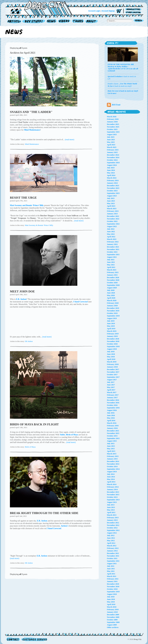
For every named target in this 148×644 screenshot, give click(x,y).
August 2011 (112, 563)
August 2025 (112, 134)
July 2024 (111, 168)
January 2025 (112, 152)
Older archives (113, 627)
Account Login (94, 11)
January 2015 (112, 459)
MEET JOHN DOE (22, 291)
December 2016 (113, 400)
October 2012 (112, 528)
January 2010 (112, 612)
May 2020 (111, 295)
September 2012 (113, 530)
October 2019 (112, 313)
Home (41, 8)
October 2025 (112, 129)
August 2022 (112, 226)
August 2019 (112, 318)
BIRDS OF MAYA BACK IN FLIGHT (34, 424)
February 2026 (113, 119)
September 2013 (113, 500)
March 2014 (112, 484)
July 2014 (111, 474)
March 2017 (112, 392)
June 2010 (111, 599)
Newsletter (134, 9)
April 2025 (111, 145)
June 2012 (111, 538)
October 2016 (112, 405)
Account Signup (108, 11)
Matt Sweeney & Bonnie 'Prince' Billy (39, 225)
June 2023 (111, 201)
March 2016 (112, 423)
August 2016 (112, 410)
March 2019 (112, 331)
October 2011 (112, 558)
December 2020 (113, 277)
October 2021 (112, 252)
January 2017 (112, 397)
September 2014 (113, 469)
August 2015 (112, 441)
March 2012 (112, 546)
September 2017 (113, 377)
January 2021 (112, 275)
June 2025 (111, 140)
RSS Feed (114, 105)
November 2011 (113, 556)
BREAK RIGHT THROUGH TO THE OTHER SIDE (44, 513)
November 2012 (113, 525)
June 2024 (111, 170)
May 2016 (111, 418)
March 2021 (112, 270)
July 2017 (111, 382)
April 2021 (111, 267)
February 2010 (113, 609)
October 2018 (112, 344)
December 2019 (113, 308)
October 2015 (112, 436)
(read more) (70, 140)
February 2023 (113, 211)
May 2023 (111, 203)
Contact (13, 639)
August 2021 (112, 257)
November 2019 (113, 311)
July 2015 (111, 443)
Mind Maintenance (32, 144)
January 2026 (112, 122)
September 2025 (113, 132)
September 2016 (113, 408)
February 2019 (113, 334)
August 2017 (112, 380)
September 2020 (113, 285)
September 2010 (113, 592)
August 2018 (112, 349)
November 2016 (113, 403)
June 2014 (111, 477)
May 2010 (111, 602)
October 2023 (112, 191)
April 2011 (111, 574)
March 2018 (112, 362)
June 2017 (111, 385)
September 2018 (113, 346)
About (92, 21)
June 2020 (111, 293)
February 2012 (113, 548)
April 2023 (111, 206)
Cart (119, 11)
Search (139, 21)
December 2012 (113, 523)
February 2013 (113, 518)
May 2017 (111, 387)
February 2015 (113, 456)
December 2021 (113, 247)
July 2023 (111, 198)
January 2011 (112, 581)
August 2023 (112, 196)
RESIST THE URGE (23, 198)
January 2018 (112, 367)
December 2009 (113, 615)
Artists (13, 21)
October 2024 (112, 160)
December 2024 (113, 155)
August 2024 (112, 165)
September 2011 (113, 561)
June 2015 (111, 446)
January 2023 (112, 214)
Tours (78, 21)
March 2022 (112, 239)
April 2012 (111, 543)
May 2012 (111, 540)
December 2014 (113, 461)
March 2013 (112, 515)
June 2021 (111, 262)
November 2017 (113, 372)
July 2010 (111, 597)
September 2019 (113, 316)
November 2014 (113, 464)
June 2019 (111, 323)
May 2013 (111, 510)
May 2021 (111, 265)
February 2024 (113, 180)
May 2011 (111, 571)
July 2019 (111, 321)
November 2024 (113, 157)
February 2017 (113, 395)
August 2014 (112, 472)
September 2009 (113, 622)
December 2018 (113, 339)
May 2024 (111, 173)
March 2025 (112, 147)
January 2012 (112, 551)
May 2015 (111, 449)
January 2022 (112, 244)
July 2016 (111, 413)
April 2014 (111, 482)
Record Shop (34, 21)
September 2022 (113, 224)
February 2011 (113, 579)
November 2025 (113, 127)
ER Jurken (29, 341)
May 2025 (111, 142)
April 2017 (111, 390)
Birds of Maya (30, 447)
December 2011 (113, 553)
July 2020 (111, 290)
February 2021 (113, 272)
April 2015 (111, 451)
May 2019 (111, 326)
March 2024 (112, 178)
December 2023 (113, 186)
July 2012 (111, 535)
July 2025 (111, 137)
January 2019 (112, 336)
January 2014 (112, 489)
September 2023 (113, 193)
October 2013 (112, 497)
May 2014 (111, 479)
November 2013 (113, 495)
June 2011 (111, 569)
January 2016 (112, 428)
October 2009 (112, 620)
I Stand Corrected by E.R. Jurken (51, 324)
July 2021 (111, 260)
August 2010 (112, 594)
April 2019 (111, 329)
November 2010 (113, 586)
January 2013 (112, 520)
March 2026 (112, 117)
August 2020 (112, 288)
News (52, 21)
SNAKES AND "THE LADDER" (31, 112)
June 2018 (111, 354)
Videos (64, 21)
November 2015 (113, 433)
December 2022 (113, 216)
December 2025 (113, 124)
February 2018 (113, 364)
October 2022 (112, 221)
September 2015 (113, 438)
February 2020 (113, 303)
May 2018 (111, 357)
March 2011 (112, 576)
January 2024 (112, 183)
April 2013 (111, 512)
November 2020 (113, 280)
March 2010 (112, 607)
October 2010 (112, 589)
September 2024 (113, 163)
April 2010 (111, 604)
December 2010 (113, 584)
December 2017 (113, 369)
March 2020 (112, 300)
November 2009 (113, 617)
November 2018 (113, 341)
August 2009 (112, 625)
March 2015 (112, 454)
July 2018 (111, 352)
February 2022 (113, 242)
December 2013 (113, 492)
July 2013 (111, 505)
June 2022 (111, 231)
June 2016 (111, 415)
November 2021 (113, 249)
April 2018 (111, 359)
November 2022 (113, 219)
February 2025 (113, 150)
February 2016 (113, 426)
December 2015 (113, 431)
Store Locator (134, 12)
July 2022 (111, 229)
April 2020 (111, 298)
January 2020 (112, 306)
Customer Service (34, 639)
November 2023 (113, 188)
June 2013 (111, 507)
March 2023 (112, 208)
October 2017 (112, 374)
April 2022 (111, 237)
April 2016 (111, 420)
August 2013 (112, 502)
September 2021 (113, 254)
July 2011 (111, 566)
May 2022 (111, 234)
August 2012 (112, 533)
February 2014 (113, 487)
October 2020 (112, 283)
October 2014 (112, 466)
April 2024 (111, 175)
